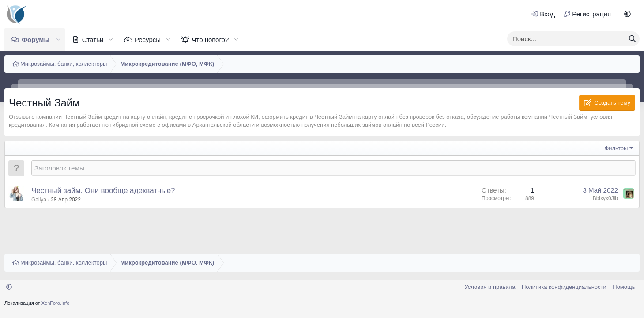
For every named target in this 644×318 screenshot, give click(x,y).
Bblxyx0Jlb (605, 198)
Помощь (624, 287)
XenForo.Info (56, 303)
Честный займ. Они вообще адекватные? (103, 191)
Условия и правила (490, 287)
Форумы (36, 40)
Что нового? (210, 40)
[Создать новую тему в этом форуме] (333, 168)
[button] (627, 14)
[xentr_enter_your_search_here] (566, 39)
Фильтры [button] (616, 148)
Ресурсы (148, 40)
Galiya (39, 200)
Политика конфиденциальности (564, 287)
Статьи (93, 40)
